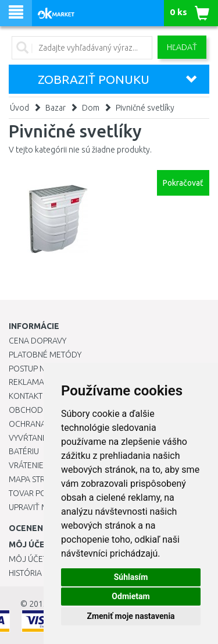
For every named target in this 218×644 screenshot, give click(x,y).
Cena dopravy (37, 341)
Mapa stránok (37, 479)
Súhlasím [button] (131, 577)
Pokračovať (183, 183)
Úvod (19, 108)
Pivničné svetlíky (145, 108)
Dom (91, 108)
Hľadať (182, 47)
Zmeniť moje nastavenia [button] (131, 616)
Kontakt (26, 396)
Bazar (56, 108)
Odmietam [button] (131, 596)
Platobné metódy (45, 355)
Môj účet (28, 559)
